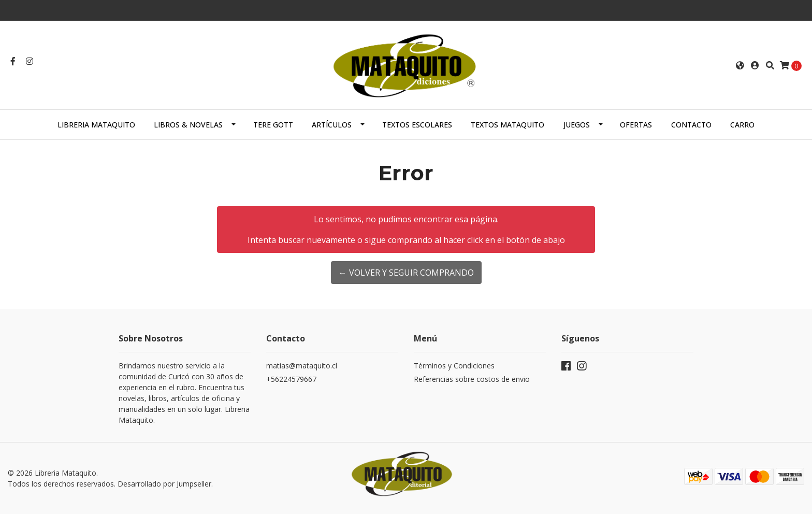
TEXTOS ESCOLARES (417, 125)
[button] (740, 65)
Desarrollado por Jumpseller (164, 484)
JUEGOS (577, 125)
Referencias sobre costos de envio (472, 379)
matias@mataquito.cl (302, 366)
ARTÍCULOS (332, 125)
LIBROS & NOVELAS (188, 125)
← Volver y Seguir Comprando (406, 273)
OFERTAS (636, 125)
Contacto (691, 125)
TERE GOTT (273, 125)
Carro (742, 125)
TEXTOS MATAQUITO (508, 125)
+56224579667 (291, 379)
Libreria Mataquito (96, 125)
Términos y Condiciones (454, 366)
